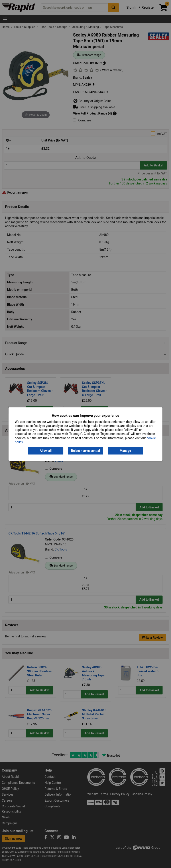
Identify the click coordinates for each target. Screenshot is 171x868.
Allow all (46, 451)
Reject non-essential (85, 451)
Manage (125, 451)
